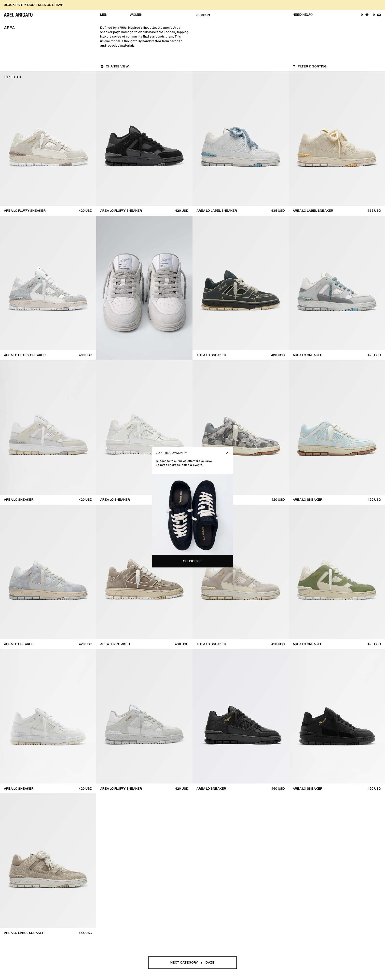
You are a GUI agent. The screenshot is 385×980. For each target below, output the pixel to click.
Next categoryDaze (192, 962)
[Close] (376, 26)
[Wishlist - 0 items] (365, 15)
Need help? (303, 15)
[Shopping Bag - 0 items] (377, 15)
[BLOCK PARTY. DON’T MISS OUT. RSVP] (194, 5)
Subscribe (342, 134)
